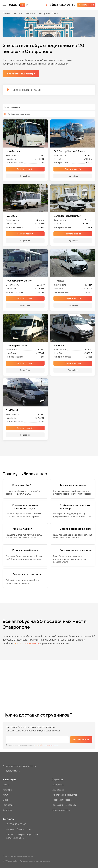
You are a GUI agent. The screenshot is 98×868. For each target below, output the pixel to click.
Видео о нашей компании (24, 90)
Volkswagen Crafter (16, 345)
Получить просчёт (25, 169)
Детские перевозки (61, 810)
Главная (6, 13)
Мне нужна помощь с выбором (21, 74)
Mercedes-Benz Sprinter (67, 216)
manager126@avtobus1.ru (18, 829)
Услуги (6, 795)
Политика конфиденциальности (18, 856)
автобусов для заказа (27, 643)
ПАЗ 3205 (11, 216)
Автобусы (30, 13)
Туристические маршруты (64, 795)
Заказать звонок (86, 5)
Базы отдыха (58, 790)
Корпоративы (58, 785)
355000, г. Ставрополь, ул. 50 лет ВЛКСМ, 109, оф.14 (22, 836)
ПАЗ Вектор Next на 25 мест (69, 151)
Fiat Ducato (60, 345)
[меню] (4, 5)
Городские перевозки (62, 800)
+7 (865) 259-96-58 (62, 5)
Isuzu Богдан (13, 151)
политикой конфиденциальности (46, 745)
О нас (5, 800)
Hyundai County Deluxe (19, 281)
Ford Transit (12, 410)
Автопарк (18, 13)
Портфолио (8, 805)
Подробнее (25, 176)
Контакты (7, 810)
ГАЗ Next (59, 281)
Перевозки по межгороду (64, 805)
